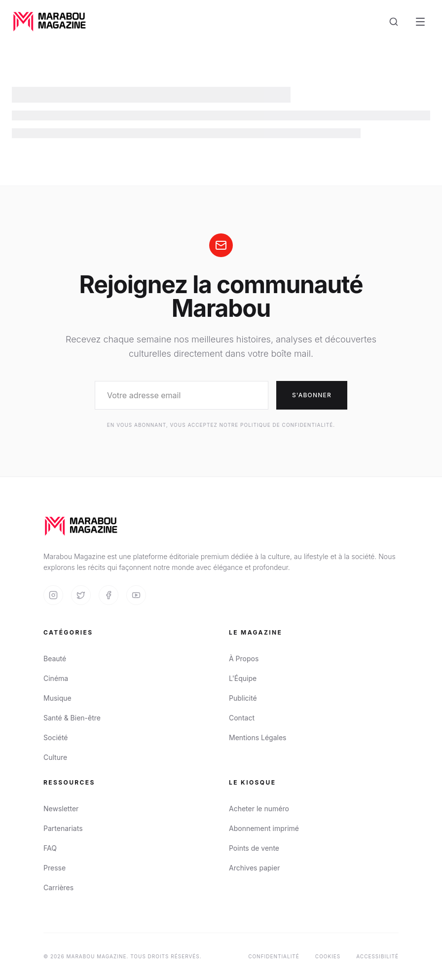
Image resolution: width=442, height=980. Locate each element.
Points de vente (254, 848)
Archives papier (254, 868)
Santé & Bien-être (72, 718)
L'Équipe (243, 678)
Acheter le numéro (259, 809)
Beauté (55, 659)
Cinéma (56, 678)
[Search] (394, 22)
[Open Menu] (420, 22)
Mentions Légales (258, 737)
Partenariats (63, 828)
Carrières (58, 887)
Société (56, 737)
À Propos (244, 659)
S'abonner (312, 395)
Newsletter (61, 809)
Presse (55, 868)
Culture (55, 757)
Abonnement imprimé (264, 828)
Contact (242, 718)
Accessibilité (377, 956)
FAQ (50, 848)
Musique (57, 698)
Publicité (243, 698)
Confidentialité (274, 956)
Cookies (328, 956)
